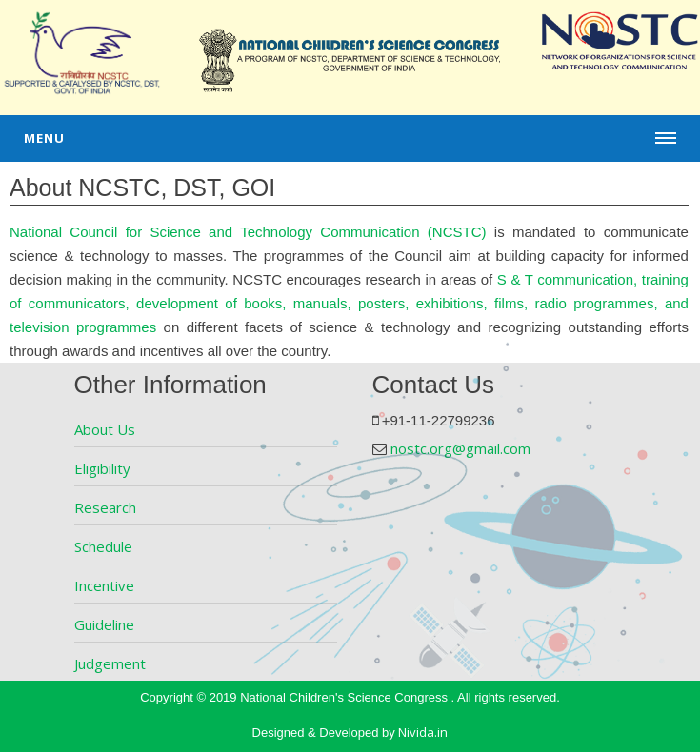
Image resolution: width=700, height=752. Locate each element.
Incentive (104, 585)
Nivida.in (423, 732)
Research (105, 507)
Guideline (104, 624)
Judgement (110, 663)
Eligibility (102, 468)
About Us (105, 429)
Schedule (103, 546)
